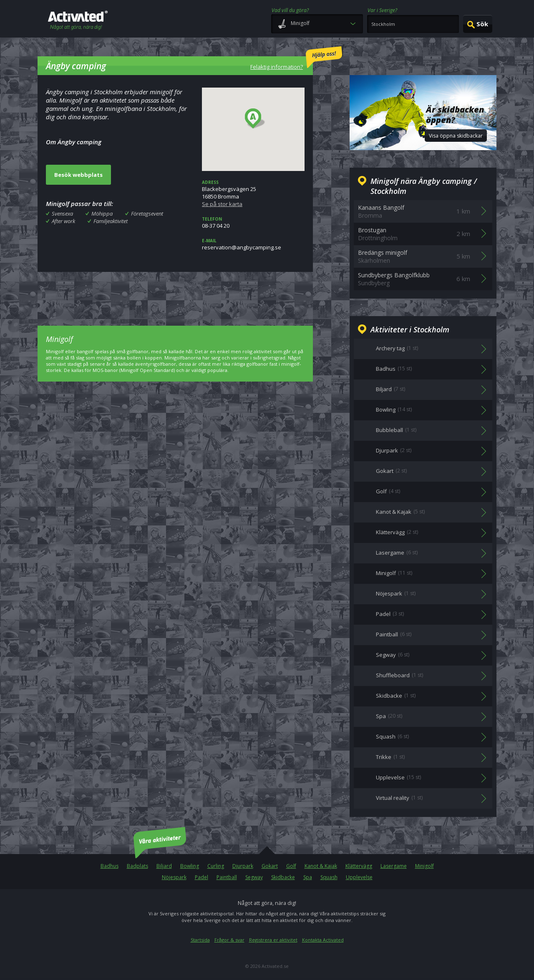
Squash (329, 877)
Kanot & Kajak (321, 866)
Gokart (270, 866)
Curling (216, 866)
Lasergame (394, 866)
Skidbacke (283, 877)
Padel (202, 877)
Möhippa (102, 214)
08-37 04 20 (253, 223)
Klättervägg (359, 866)
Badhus (110, 866)
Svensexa (62, 214)
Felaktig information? (296, 58)
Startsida (200, 940)
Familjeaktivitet (111, 221)
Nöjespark (174, 877)
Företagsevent (147, 214)
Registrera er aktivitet (273, 940)
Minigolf (424, 866)
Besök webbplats (78, 175)
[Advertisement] (175, 293)
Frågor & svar (229, 940)
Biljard (164, 866)
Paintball (227, 877)
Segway (254, 877)
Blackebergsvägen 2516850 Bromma (253, 193)
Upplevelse (359, 877)
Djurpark (243, 866)
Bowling (190, 866)
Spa (308, 877)
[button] (255, 119)
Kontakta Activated (323, 940)
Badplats (137, 866)
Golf (291, 866)
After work (63, 221)
